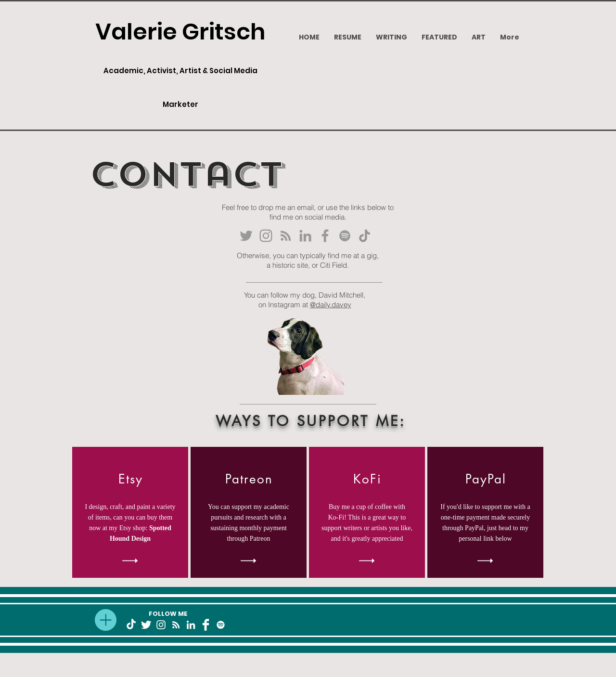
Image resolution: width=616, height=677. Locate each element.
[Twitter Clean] (146, 625)
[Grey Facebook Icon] (325, 236)
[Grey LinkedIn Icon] (305, 236)
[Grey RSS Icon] (286, 236)
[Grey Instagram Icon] (266, 236)
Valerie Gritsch (180, 32)
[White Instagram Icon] (161, 625)
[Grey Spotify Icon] (345, 236)
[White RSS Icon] (176, 625)
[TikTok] (365, 236)
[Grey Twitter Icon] (246, 236)
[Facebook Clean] (206, 625)
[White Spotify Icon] (221, 625)
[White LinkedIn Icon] (191, 625)
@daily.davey (331, 305)
